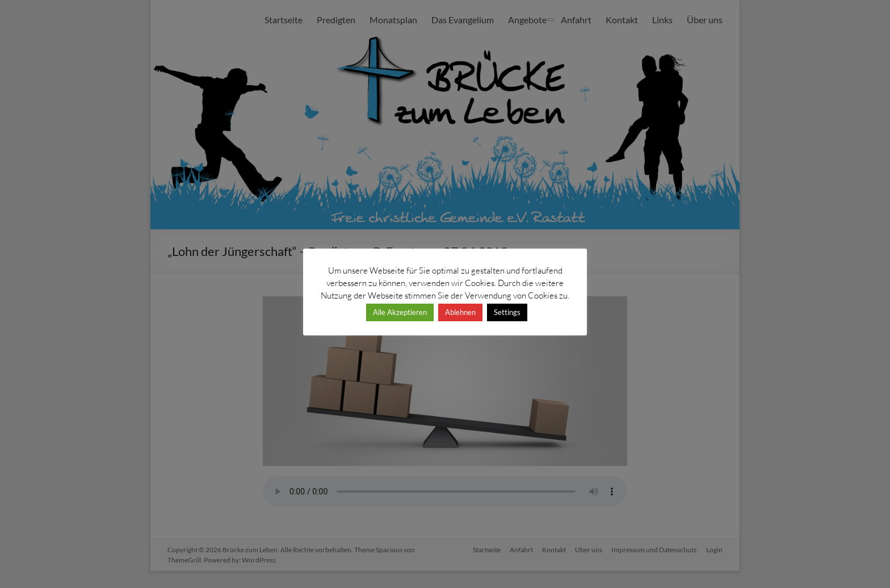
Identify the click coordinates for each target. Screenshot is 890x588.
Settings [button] (507, 312)
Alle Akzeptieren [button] (400, 312)
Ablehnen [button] (460, 312)
